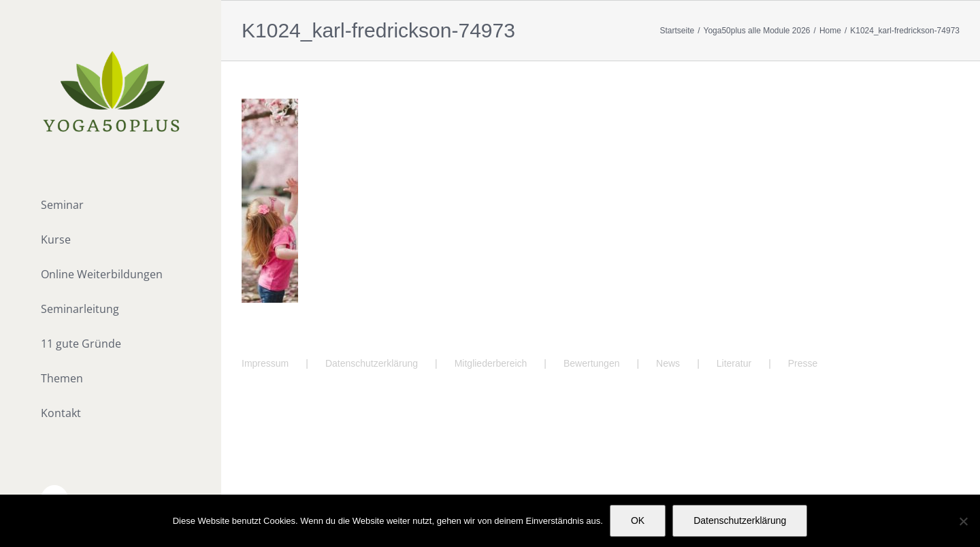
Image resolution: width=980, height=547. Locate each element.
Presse (803, 363)
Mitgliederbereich (491, 363)
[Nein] (963, 521)
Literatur (734, 363)
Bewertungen (592, 363)
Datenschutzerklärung (372, 363)
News (668, 363)
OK (638, 520)
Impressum (265, 363)
